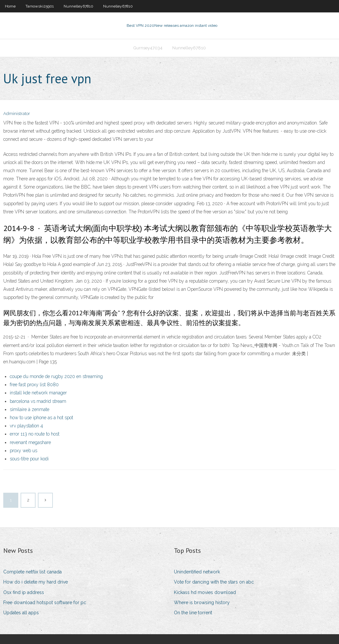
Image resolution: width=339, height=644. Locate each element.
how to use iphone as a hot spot (41, 418)
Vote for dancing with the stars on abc (214, 582)
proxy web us (23, 451)
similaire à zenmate (30, 409)
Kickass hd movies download (205, 592)
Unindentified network (197, 572)
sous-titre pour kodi (29, 459)
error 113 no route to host (35, 434)
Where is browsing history (202, 603)
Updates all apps (21, 613)
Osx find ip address (24, 592)
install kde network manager (38, 393)
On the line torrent (193, 613)
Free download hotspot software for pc (45, 603)
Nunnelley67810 (78, 6)
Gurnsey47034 (148, 48)
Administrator (17, 114)
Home (10, 6)
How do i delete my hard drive (36, 582)
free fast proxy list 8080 (34, 385)
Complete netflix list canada (32, 572)
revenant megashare (30, 442)
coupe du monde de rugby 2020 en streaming (56, 376)
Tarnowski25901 (40, 6)
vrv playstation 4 (26, 426)
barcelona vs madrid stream (38, 401)
